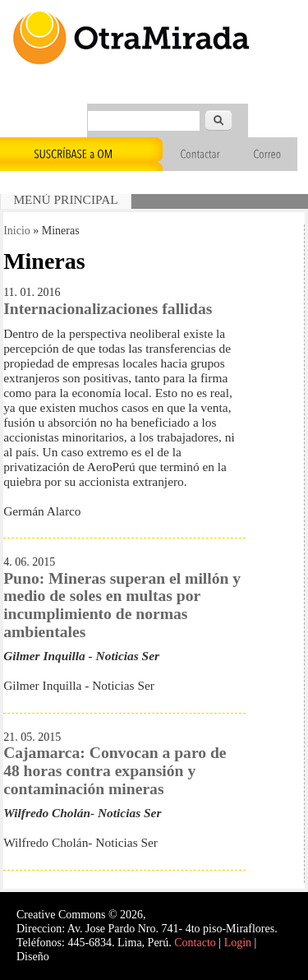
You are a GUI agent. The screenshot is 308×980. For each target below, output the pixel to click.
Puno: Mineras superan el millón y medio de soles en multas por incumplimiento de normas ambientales (122, 605)
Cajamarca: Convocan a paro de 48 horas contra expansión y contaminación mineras (115, 770)
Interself (71, 957)
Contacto (195, 943)
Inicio (17, 231)
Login (238, 943)
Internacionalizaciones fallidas (108, 309)
